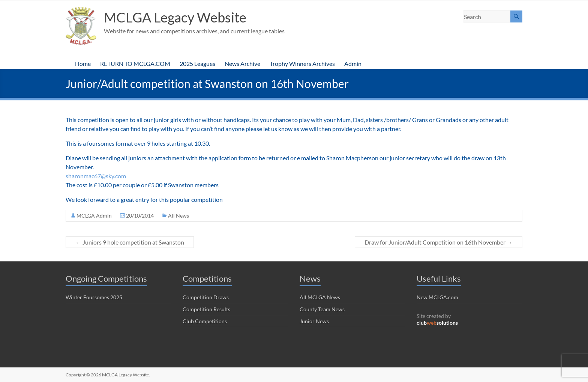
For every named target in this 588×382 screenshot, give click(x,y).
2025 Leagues (197, 63)
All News (178, 216)
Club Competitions (205, 321)
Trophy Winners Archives (302, 63)
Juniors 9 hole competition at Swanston (130, 242)
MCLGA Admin (94, 216)
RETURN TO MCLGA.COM (135, 63)
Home (83, 63)
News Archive (242, 63)
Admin (353, 63)
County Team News (322, 309)
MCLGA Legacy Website (175, 17)
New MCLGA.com (437, 297)
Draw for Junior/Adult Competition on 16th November (439, 242)
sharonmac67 (83, 176)
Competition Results (206, 309)
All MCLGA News (320, 297)
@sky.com (113, 176)
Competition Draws (206, 297)
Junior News (314, 321)
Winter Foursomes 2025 (94, 297)
